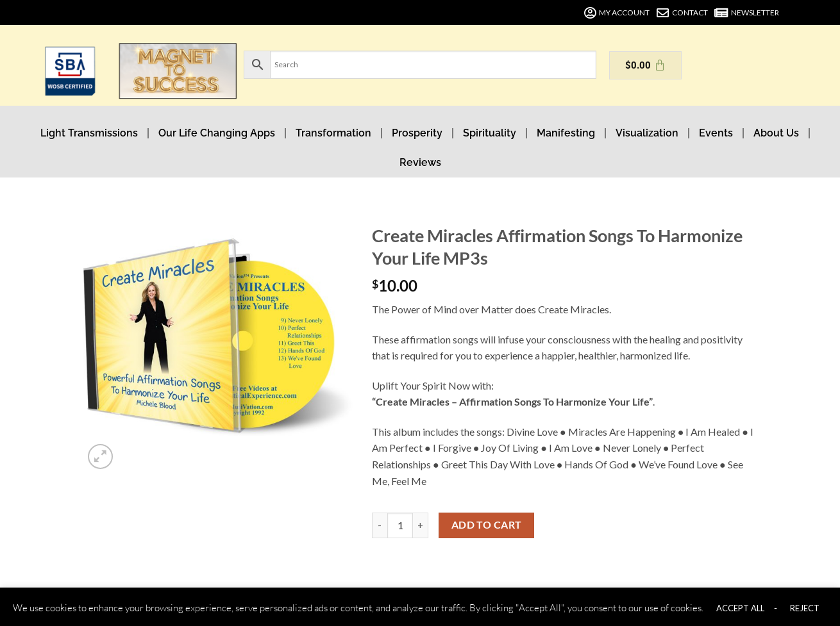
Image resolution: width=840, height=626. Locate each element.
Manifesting (566, 133)
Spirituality (490, 133)
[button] (100, 457)
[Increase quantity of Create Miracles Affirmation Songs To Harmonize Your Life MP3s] (421, 525)
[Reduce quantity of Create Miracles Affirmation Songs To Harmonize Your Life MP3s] (380, 525)
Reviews (420, 162)
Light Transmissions (89, 133)
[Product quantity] (400, 525)
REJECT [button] (805, 608)
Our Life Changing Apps (217, 133)
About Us (776, 133)
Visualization (647, 133)
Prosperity (417, 133)
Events (716, 133)
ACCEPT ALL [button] (740, 608)
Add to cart (487, 525)
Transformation (333, 133)
